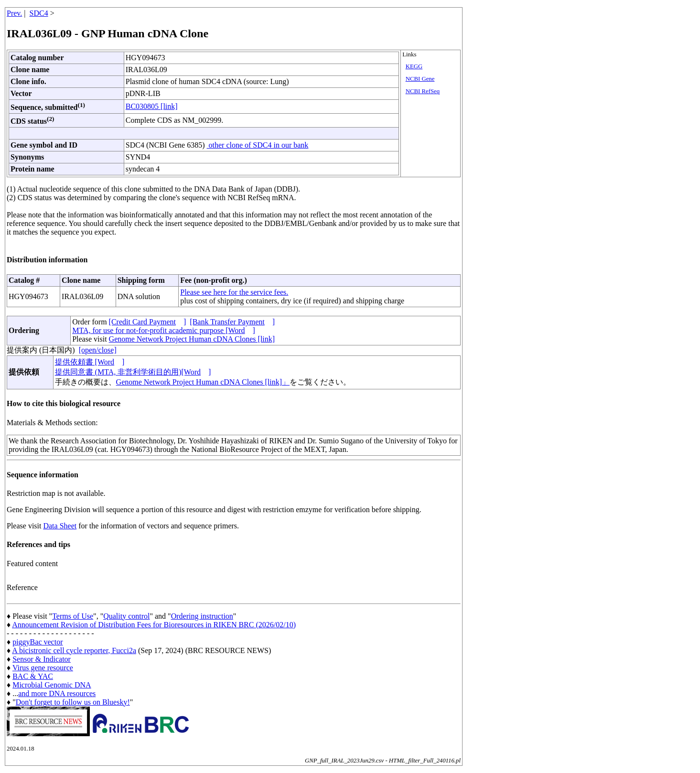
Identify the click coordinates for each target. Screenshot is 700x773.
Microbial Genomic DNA (52, 685)
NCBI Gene (420, 79)
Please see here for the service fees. (234, 292)
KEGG (414, 66)
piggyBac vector (38, 642)
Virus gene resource (43, 668)
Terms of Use (73, 616)
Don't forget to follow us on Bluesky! (73, 702)
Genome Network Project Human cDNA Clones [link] (192, 339)
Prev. (14, 13)
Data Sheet (60, 526)
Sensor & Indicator (42, 659)
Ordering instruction (202, 616)
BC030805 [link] (152, 106)
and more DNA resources (57, 693)
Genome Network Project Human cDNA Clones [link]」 (203, 382)
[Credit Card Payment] (148, 322)
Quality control (126, 616)
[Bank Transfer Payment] (232, 322)
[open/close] (98, 350)
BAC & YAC (33, 676)
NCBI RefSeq (423, 91)
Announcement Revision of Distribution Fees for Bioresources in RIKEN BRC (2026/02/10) (154, 625)
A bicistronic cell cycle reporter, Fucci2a (74, 650)
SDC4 (39, 13)
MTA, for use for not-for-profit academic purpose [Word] (164, 330)
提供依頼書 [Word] (90, 362)
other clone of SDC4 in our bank (258, 145)
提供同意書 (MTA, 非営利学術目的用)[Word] (133, 372)
